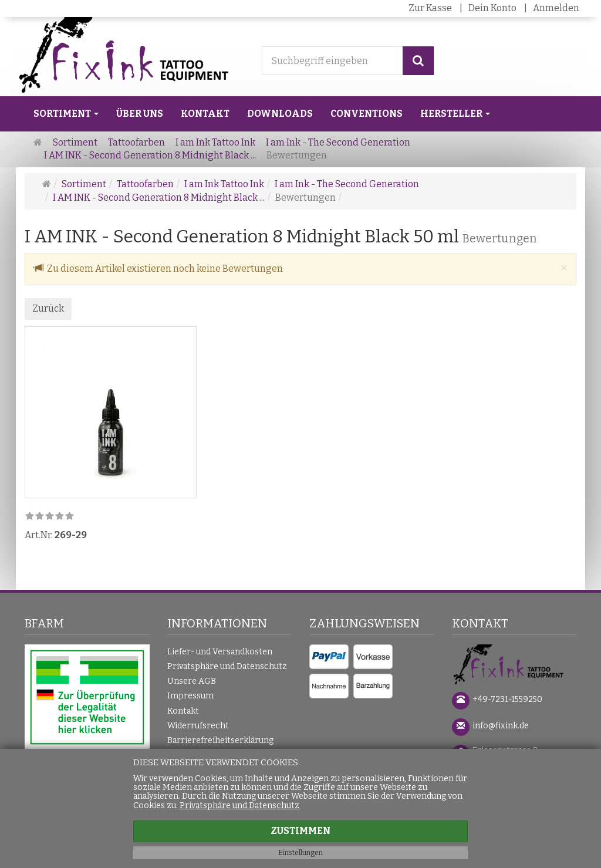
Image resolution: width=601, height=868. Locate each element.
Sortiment (66, 114)
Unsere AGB (192, 681)
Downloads (280, 114)
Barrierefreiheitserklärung (220, 740)
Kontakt (205, 114)
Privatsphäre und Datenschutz (227, 666)
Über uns (140, 114)
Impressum (190, 696)
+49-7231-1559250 (507, 699)
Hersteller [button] (455, 114)
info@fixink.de (501, 726)
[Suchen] (418, 61)
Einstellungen (300, 853)
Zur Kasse (430, 8)
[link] (50, 517)
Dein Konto (492, 8)
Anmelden (556, 8)
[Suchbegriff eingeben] (332, 61)
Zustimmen (300, 831)
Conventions (367, 114)
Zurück (48, 308)
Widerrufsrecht (198, 726)
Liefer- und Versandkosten (220, 652)
